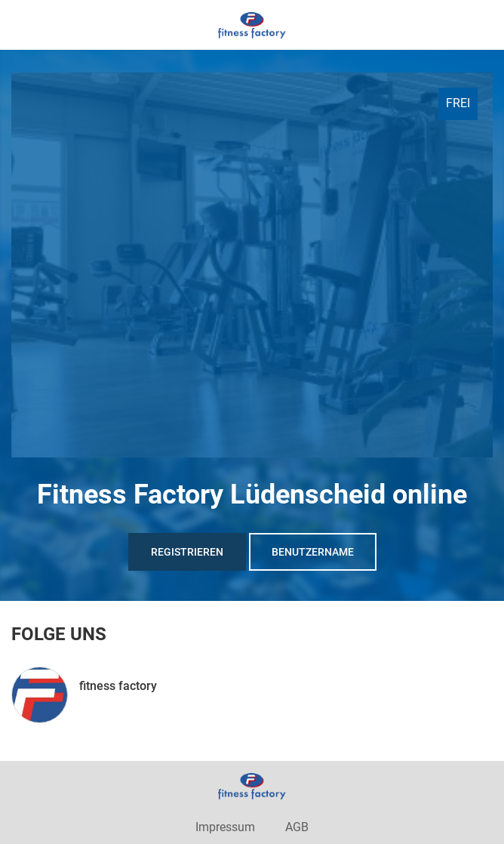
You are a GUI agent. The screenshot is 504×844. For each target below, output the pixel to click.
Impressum (225, 827)
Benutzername (313, 552)
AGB (297, 827)
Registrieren (187, 552)
